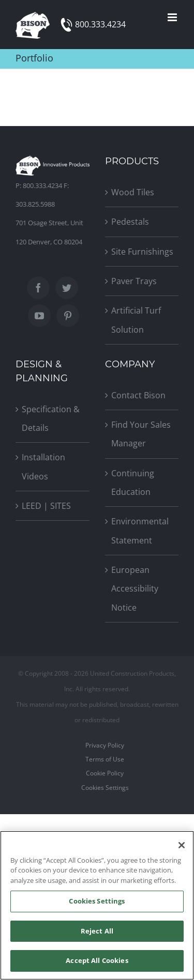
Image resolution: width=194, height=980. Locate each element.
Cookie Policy (105, 773)
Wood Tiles (133, 192)
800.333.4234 (100, 24)
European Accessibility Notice (135, 589)
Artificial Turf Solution (136, 320)
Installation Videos (43, 466)
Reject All (97, 931)
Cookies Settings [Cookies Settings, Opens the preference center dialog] (97, 901)
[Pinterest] (68, 316)
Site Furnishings (142, 252)
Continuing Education (133, 483)
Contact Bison (138, 395)
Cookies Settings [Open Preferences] (105, 788)
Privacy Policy (105, 745)
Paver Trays (134, 281)
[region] (97, 905)
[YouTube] (39, 316)
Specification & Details (51, 418)
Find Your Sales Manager (141, 434)
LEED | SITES (46, 506)
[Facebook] (38, 288)
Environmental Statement (140, 531)
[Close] (182, 845)
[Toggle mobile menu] (173, 17)
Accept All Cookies (97, 960)
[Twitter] (67, 288)
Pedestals (130, 222)
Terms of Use (105, 759)
